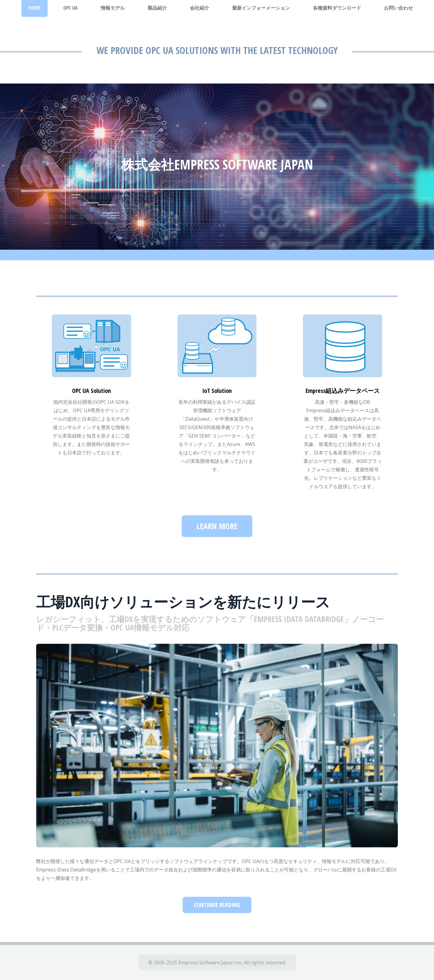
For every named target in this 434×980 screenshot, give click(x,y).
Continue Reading (217, 905)
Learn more (217, 526)
